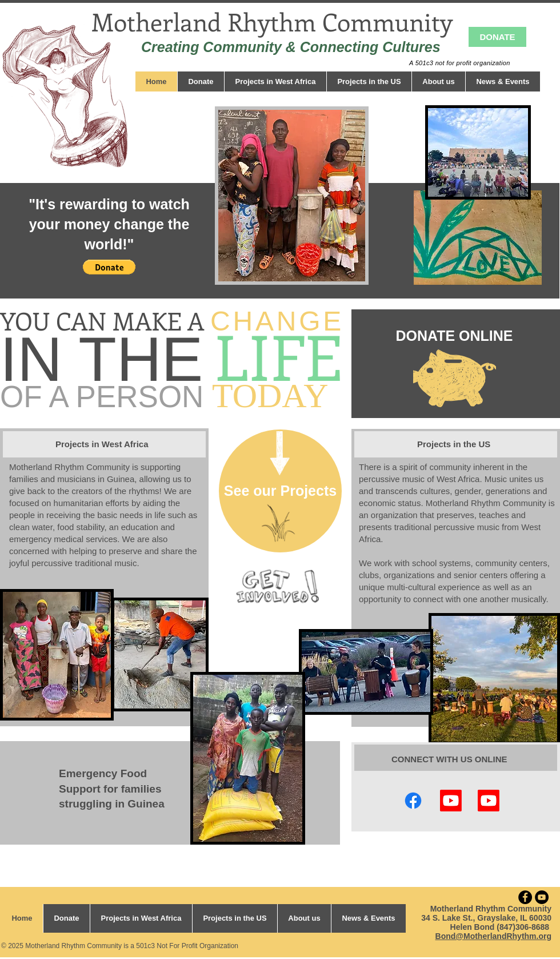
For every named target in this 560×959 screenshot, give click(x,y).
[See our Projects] (280, 491)
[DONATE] (497, 37)
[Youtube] (489, 801)
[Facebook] (413, 801)
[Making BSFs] (451, 801)
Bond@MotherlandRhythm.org (493, 936)
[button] (109, 267)
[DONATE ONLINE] (454, 336)
